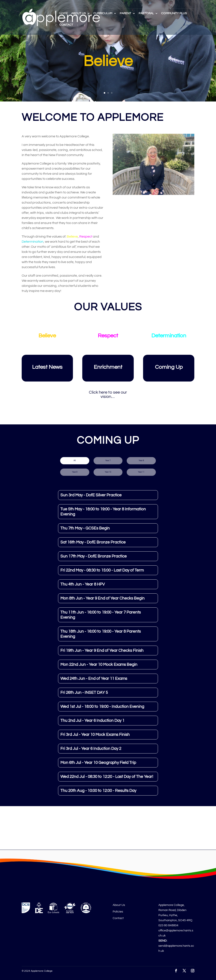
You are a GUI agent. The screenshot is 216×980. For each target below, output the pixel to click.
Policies (118, 912)
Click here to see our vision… (108, 394)
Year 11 (141, 472)
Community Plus (174, 13)
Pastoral (146, 13)
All (75, 461)
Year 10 (108, 472)
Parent (125, 13)
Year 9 (75, 472)
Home (64, 13)
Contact (66, 25)
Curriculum (103, 13)
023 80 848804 (168, 925)
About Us (79, 13)
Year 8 (141, 461)
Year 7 (108, 461)
